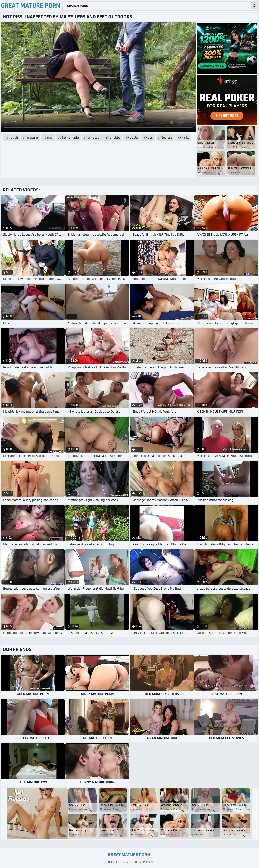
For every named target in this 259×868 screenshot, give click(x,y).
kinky (185, 138)
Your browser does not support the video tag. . (98, 77)
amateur (94, 138)
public (134, 138)
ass (150, 138)
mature (32, 138)
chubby (115, 138)
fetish (14, 138)
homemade (70, 138)
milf (50, 138)
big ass (167, 138)
